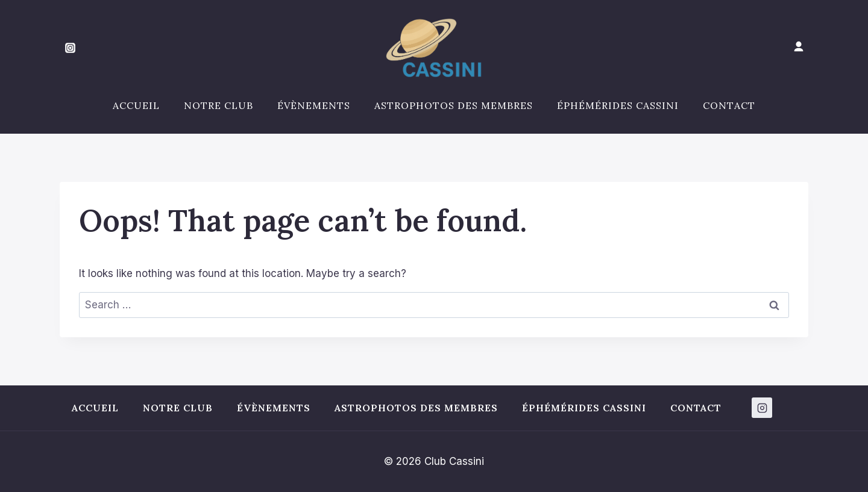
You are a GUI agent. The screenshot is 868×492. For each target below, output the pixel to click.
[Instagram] (70, 48)
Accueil (136, 105)
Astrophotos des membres (454, 105)
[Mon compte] (799, 47)
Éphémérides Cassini (618, 105)
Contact (729, 105)
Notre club (219, 105)
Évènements (314, 105)
